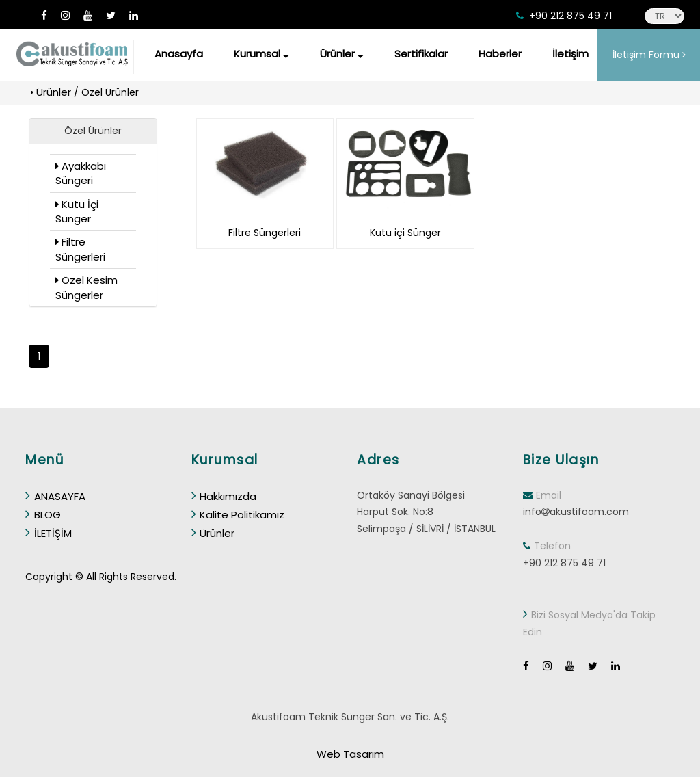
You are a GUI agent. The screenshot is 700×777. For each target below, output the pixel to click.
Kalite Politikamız (238, 515)
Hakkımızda (224, 496)
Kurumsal (261, 54)
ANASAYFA (55, 496)
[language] (664, 16)
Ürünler (342, 54)
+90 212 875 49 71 (570, 16)
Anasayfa (179, 54)
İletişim (570, 54)
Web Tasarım (350, 754)
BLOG (43, 515)
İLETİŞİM (49, 533)
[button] (93, 131)
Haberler (500, 54)
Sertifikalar (421, 54)
